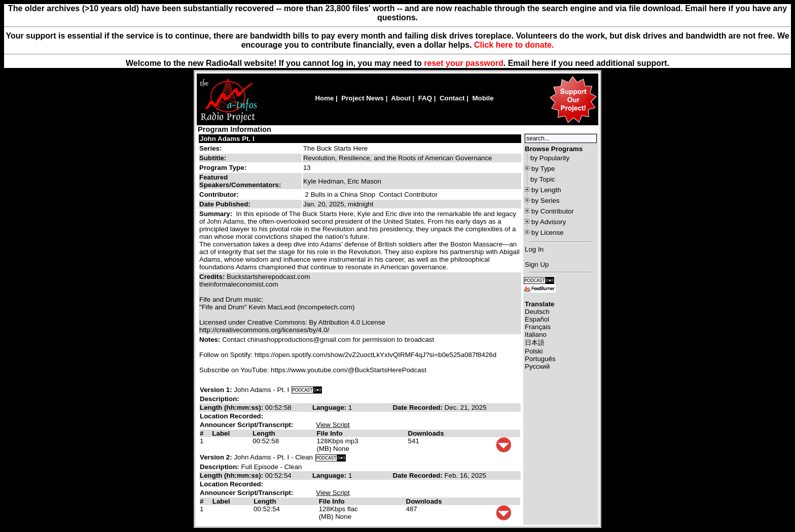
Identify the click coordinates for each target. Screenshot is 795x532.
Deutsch (537, 312)
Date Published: (225, 204)
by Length (546, 190)
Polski (534, 351)
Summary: (217, 214)
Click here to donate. (514, 45)
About (401, 98)
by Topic (543, 179)
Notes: (211, 340)
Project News (363, 98)
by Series (546, 201)
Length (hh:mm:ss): (232, 407)
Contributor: (219, 194)
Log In (534, 249)
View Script (333, 425)
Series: (210, 148)
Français (538, 327)
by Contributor (553, 211)
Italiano (536, 334)
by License (548, 233)
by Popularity (550, 158)
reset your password (464, 63)
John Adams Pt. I (227, 139)
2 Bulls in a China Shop (340, 194)
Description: (220, 399)
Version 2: (216, 457)
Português (540, 359)
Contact (452, 98)
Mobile (483, 98)
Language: (330, 407)
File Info (329, 433)
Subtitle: (213, 158)
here (540, 63)
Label (221, 433)
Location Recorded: (231, 416)
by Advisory (549, 222)
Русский (537, 366)
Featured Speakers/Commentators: (240, 181)
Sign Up (537, 264)
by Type (543, 169)
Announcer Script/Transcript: (246, 425)
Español (537, 319)
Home (324, 98)
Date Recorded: (418, 407)
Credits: (213, 277)
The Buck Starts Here (335, 148)
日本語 (535, 343)
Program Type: (223, 168)
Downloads (426, 433)
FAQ (425, 98)
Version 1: (216, 390)
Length (264, 433)
